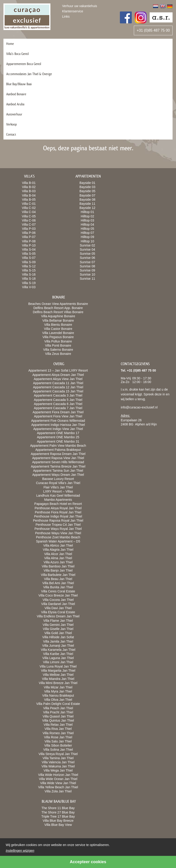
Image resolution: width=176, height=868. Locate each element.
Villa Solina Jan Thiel (58, 750)
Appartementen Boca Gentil (24, 64)
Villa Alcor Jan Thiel (58, 554)
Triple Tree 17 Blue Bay (58, 816)
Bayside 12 (87, 208)
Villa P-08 (29, 241)
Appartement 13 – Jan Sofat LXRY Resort (58, 370)
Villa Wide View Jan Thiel (58, 783)
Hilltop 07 (87, 233)
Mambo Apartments (58, 500)
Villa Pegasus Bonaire (58, 337)
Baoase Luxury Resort (58, 479)
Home (10, 44)
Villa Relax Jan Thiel (58, 725)
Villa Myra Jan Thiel (58, 691)
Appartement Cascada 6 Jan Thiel (58, 404)
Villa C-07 (29, 225)
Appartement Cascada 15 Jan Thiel (58, 391)
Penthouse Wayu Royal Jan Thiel (58, 529)
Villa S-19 (29, 283)
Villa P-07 (29, 237)
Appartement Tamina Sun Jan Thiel (58, 471)
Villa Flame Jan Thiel (58, 621)
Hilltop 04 (87, 225)
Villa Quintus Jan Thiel (58, 720)
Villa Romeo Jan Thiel (58, 733)
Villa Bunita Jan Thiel (58, 587)
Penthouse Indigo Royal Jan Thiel (58, 516)
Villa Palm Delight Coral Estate (58, 704)
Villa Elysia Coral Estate (58, 612)
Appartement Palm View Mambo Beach (58, 446)
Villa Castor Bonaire (58, 329)
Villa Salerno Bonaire (58, 350)
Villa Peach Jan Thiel (58, 708)
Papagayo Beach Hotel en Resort (58, 504)
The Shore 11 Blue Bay (58, 808)
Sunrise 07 (87, 262)
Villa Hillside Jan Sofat (58, 637)
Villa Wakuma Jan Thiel (58, 766)
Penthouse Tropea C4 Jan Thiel (58, 525)
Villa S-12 (29, 266)
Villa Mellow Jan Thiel (58, 675)
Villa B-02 (29, 187)
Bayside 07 (87, 195)
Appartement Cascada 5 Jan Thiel (58, 400)
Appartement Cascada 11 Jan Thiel (58, 383)
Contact (11, 134)
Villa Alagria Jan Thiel (58, 550)
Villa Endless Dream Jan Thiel (58, 616)
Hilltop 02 (87, 216)
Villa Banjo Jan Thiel (58, 570)
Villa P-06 (29, 233)
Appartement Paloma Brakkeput (58, 450)
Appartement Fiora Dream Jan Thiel (58, 412)
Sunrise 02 (87, 245)
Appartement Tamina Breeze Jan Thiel (58, 466)
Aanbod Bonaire (16, 94)
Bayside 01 (87, 183)
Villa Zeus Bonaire (58, 354)
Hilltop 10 (87, 241)
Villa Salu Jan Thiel (58, 741)
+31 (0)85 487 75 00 (153, 30)
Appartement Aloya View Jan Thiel (58, 379)
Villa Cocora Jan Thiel (58, 600)
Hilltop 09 (87, 237)
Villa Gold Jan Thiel (58, 633)
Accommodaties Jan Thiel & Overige (29, 74)
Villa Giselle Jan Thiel (58, 629)
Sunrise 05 (87, 254)
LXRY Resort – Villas (58, 491)
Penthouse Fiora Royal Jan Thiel (58, 512)
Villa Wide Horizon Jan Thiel (58, 775)
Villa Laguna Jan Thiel (58, 658)
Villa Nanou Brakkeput (58, 695)
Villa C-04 (29, 212)
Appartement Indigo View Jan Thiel (58, 429)
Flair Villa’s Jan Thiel (58, 487)
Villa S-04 (29, 249)
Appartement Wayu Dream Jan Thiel (58, 475)
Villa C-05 (29, 216)
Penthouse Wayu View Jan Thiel (58, 533)
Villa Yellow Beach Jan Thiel (58, 787)
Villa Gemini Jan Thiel (58, 625)
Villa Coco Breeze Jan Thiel (58, 595)
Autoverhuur (14, 114)
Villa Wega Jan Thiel (58, 770)
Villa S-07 (29, 258)
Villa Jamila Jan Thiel (58, 641)
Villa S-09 (29, 262)
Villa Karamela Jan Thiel (58, 650)
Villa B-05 (29, 200)
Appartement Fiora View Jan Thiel (58, 416)
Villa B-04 (29, 195)
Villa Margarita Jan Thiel (58, 671)
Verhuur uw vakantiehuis (80, 6)
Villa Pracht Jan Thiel (58, 712)
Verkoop (11, 124)
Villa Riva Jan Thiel (58, 729)
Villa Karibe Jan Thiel (58, 654)
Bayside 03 (87, 187)
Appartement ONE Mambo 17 (58, 433)
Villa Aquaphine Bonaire (58, 316)
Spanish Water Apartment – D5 (58, 541)
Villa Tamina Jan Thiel (58, 758)
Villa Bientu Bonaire (58, 325)
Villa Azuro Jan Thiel (58, 562)
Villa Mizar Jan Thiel (58, 687)
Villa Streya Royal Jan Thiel (58, 754)
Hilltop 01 (87, 212)
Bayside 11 (87, 204)
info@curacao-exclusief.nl (139, 407)
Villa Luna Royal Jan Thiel (58, 666)
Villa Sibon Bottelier (58, 745)
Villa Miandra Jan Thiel (58, 679)
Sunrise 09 (87, 270)
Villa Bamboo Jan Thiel (58, 566)
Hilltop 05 (87, 229)
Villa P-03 (29, 229)
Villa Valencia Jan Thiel (58, 762)
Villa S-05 (29, 254)
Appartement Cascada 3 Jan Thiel (58, 395)
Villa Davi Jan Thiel (58, 608)
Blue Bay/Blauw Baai (19, 84)
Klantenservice (73, 11)
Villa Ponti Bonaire (58, 345)
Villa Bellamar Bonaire (58, 320)
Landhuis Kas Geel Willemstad (58, 496)
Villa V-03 (29, 287)
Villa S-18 (29, 279)
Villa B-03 (29, 191)
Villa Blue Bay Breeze (58, 821)
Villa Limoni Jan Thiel (58, 662)
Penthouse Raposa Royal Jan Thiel (58, 520)
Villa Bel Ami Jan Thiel (58, 583)
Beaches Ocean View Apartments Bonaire (58, 304)
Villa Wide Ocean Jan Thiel (58, 779)
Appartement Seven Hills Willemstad (58, 462)
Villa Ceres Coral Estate (58, 591)
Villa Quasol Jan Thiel (58, 716)
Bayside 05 (87, 191)
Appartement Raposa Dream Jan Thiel (58, 454)
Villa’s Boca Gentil (17, 54)
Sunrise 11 (87, 279)
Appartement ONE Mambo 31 (58, 441)
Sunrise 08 (87, 266)
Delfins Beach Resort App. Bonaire (58, 308)
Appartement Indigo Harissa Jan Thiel (58, 425)
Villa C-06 (29, 220)
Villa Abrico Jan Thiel (58, 545)
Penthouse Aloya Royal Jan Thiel (58, 508)
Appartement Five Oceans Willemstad (58, 421)
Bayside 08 (87, 200)
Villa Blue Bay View (58, 825)
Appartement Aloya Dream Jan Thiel (58, 375)
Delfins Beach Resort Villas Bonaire (58, 312)
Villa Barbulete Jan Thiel (58, 575)
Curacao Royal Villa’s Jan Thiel (58, 483)
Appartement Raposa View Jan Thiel (58, 458)
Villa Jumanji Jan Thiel (58, 646)
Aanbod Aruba (15, 104)
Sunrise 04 (87, 249)
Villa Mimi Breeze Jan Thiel (58, 683)
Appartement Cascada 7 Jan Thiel (58, 408)
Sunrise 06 (87, 258)
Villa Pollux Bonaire (58, 341)
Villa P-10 (29, 245)
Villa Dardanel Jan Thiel (58, 604)
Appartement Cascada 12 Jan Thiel (58, 387)
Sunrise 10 (87, 274)
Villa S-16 (29, 274)
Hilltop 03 (87, 220)
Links (66, 16)
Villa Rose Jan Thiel (58, 737)
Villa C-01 (29, 204)
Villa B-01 (29, 183)
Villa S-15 (29, 270)
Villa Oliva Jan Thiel (58, 700)
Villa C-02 (29, 208)
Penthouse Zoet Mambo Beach (58, 537)
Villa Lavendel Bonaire (58, 333)
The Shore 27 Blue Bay (58, 812)
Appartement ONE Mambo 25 (58, 437)
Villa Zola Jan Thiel (58, 791)
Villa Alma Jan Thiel (58, 558)
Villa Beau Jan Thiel (58, 579)
